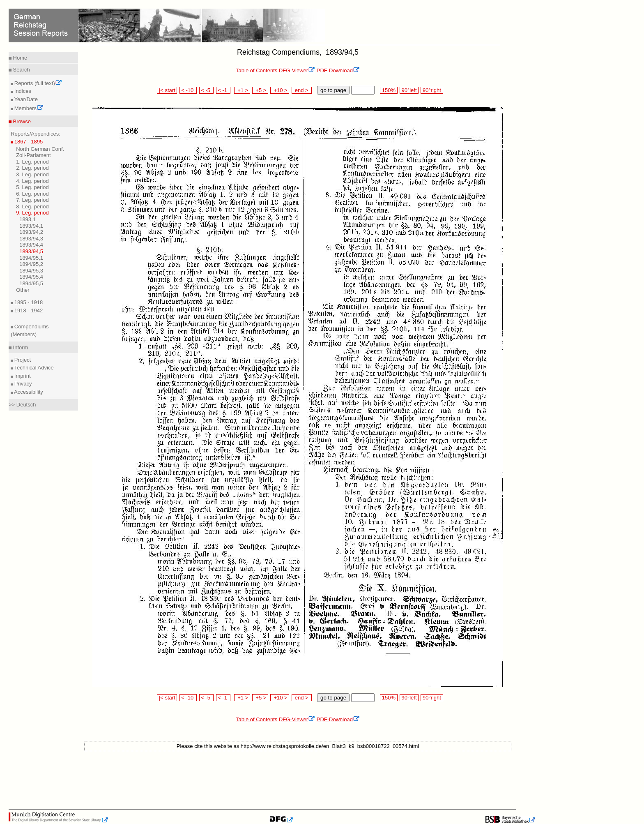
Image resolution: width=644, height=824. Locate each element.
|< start (167, 90)
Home (19, 58)
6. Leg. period (32, 194)
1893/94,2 (31, 232)
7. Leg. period (32, 200)
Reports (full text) (37, 83)
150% (389, 90)
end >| (302, 90)
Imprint (22, 376)
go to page (333, 90)
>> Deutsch (22, 405)
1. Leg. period (32, 162)
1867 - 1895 (28, 142)
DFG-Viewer (297, 70)
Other (23, 290)
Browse (21, 121)
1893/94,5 (31, 251)
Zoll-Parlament (33, 155)
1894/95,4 (31, 277)
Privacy (22, 384)
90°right (432, 90)
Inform (20, 347)
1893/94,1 (31, 226)
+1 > (242, 90)
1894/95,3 (31, 271)
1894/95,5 (31, 283)
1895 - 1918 (28, 302)
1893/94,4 (31, 245)
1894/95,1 (31, 258)
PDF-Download (338, 70)
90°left (409, 90)
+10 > (280, 90)
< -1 (223, 90)
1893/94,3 (31, 239)
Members (28, 108)
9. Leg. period (32, 213)
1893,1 (28, 219)
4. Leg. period (32, 181)
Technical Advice (33, 368)
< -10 (188, 90)
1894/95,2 (31, 264)
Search (21, 70)
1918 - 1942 (28, 310)
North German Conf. (40, 149)
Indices (22, 91)
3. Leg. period (32, 174)
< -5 (207, 90)
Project (22, 360)
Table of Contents (256, 70)
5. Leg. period (32, 187)
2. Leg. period (32, 168)
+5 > (260, 90)
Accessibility (28, 392)
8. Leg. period (32, 207)
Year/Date (25, 99)
